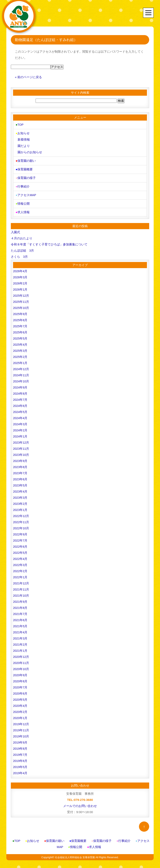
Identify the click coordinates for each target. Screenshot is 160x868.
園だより (23, 145)
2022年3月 (20, 562)
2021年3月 (20, 636)
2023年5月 (20, 483)
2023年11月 (21, 446)
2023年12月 (21, 440)
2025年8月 (20, 318)
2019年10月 (21, 734)
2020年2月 (20, 709)
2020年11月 (21, 660)
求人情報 (22, 210)
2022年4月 (20, 556)
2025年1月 (20, 360)
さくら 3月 (19, 254)
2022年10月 (21, 526)
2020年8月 (20, 679)
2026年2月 (20, 281)
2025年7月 (20, 324)
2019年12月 (21, 722)
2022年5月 (20, 550)
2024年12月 (21, 367)
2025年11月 (21, 299)
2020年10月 (21, 667)
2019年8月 (20, 746)
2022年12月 (21, 513)
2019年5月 (20, 764)
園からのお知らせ (30, 151)
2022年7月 (20, 538)
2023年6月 (20, 477)
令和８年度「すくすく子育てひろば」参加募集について (49, 242)
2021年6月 (20, 618)
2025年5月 (20, 336)
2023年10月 (21, 452)
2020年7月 (20, 685)
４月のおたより (22, 236)
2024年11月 (21, 373)
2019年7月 (20, 752)
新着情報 (23, 139)
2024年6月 (20, 403)
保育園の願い (25, 160)
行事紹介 (22, 185)
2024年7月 (20, 397)
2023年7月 (20, 471)
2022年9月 (20, 532)
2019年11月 (21, 728)
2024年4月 (20, 416)
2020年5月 (20, 697)
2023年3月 (20, 495)
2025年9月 (20, 311)
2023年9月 (20, 458)
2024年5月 (20, 409)
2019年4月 (20, 771)
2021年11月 (21, 587)
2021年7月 (20, 611)
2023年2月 (20, 501)
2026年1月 (20, 287)
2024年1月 (20, 434)
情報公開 (22, 201)
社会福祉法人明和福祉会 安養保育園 (75, 855)
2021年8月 (20, 605)
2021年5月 (20, 624)
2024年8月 (20, 391)
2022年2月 (20, 569)
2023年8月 (20, 465)
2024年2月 (20, 428)
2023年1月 (20, 507)
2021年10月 (21, 593)
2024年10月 (21, 379)
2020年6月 (20, 691)
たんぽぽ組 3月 (22, 248)
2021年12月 (21, 581)
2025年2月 (20, 354)
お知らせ (22, 133)
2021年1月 (20, 648)
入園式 (15, 230)
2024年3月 (20, 422)
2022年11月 (21, 520)
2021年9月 (20, 599)
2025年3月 (20, 348)
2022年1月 (20, 575)
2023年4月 (20, 489)
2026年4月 (20, 269)
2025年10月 (21, 305)
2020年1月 (20, 715)
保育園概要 (24, 168)
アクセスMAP (26, 193)
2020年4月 (20, 703)
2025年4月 (20, 342)
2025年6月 (20, 330)
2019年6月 (20, 758)
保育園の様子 (25, 176)
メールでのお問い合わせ (80, 803)
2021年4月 (20, 630)
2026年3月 (20, 275)
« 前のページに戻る (29, 77)
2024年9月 (20, 385)
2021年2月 (20, 642)
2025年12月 (21, 293)
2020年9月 (20, 673)
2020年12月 (21, 654)
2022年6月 (20, 544)
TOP (19, 125)
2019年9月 (20, 740)
